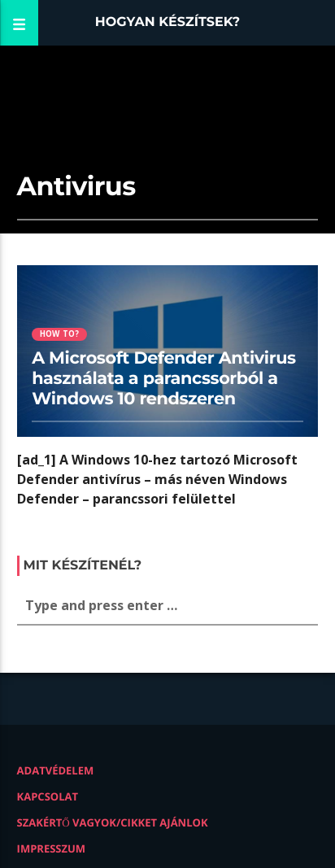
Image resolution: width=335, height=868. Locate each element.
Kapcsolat (48, 796)
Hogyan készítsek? (168, 22)
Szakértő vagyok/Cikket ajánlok (113, 822)
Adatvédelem (56, 770)
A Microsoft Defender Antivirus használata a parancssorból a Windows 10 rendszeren (164, 379)
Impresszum (52, 848)
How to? (59, 334)
